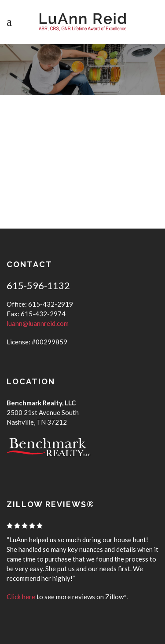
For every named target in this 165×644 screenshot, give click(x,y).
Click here (21, 597)
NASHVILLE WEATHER (83, 159)
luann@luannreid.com (38, 323)
